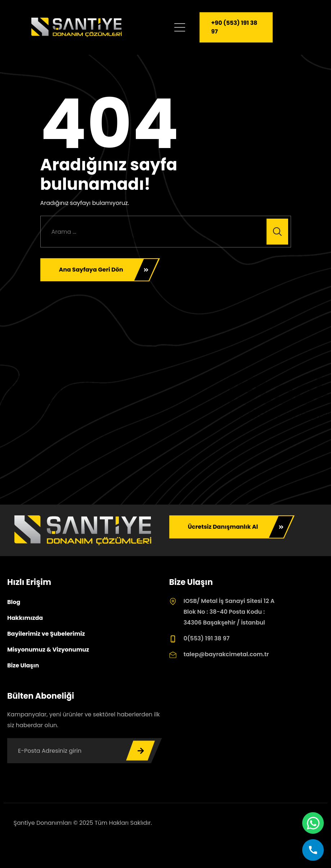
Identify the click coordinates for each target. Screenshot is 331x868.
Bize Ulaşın (23, 665)
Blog (14, 602)
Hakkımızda (25, 618)
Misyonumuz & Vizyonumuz (48, 650)
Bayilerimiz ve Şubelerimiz (46, 634)
